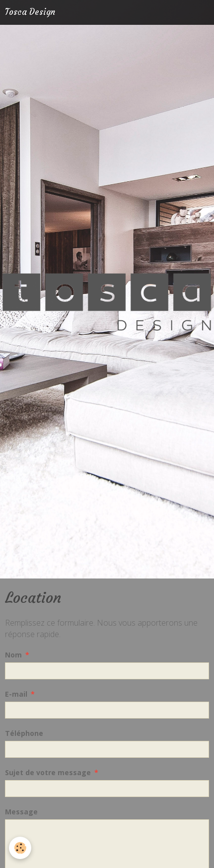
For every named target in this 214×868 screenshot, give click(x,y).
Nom (13, 655)
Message (21, 812)
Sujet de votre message (48, 772)
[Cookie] (20, 848)
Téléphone (24, 733)
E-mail (16, 694)
